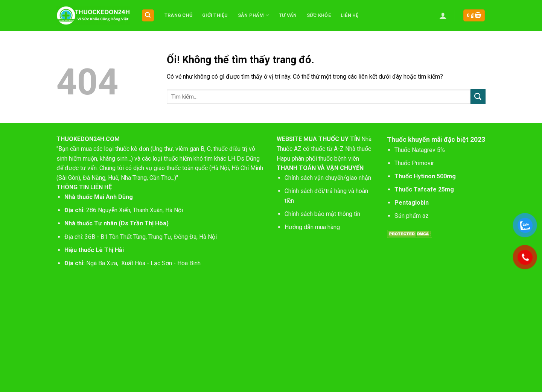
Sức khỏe (319, 15)
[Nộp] (478, 96)
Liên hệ (350, 15)
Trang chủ (178, 15)
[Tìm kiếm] (148, 16)
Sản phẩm (254, 15)
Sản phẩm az (412, 216)
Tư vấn (288, 15)
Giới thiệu (215, 15)
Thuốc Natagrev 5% (420, 150)
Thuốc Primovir (415, 163)
